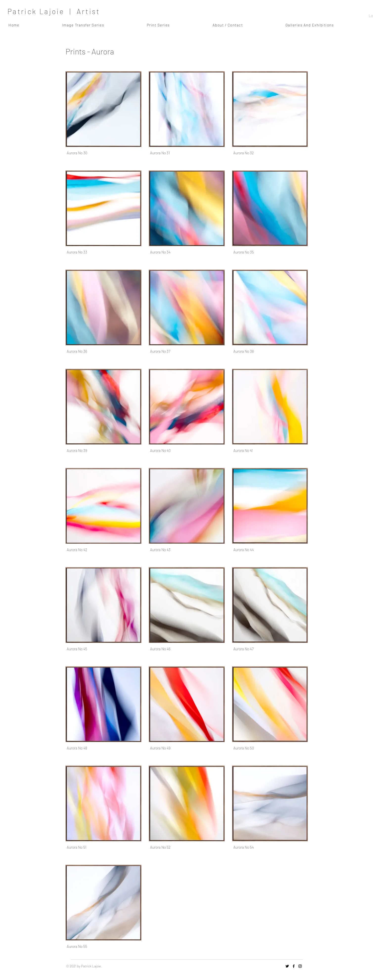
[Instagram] (300, 966)
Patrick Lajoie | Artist (54, 11)
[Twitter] (287, 966)
